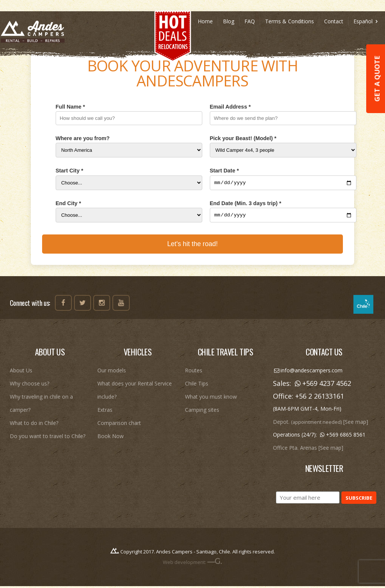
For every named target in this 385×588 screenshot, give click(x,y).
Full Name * (70, 107)
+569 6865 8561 (342, 437)
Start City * (70, 171)
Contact (334, 21)
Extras (105, 412)
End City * (68, 204)
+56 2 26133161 (320, 398)
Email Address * (230, 107)
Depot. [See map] (321, 424)
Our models (112, 373)
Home (205, 21)
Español (367, 21)
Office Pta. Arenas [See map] (308, 450)
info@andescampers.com (308, 373)
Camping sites (202, 412)
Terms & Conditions (290, 21)
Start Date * (224, 171)
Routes (194, 373)
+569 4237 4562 (322, 385)
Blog (229, 21)
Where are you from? (83, 138)
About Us (21, 373)
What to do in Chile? (34, 425)
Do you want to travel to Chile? (48, 438)
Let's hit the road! (192, 246)
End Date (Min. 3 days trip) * (246, 204)
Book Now (111, 438)
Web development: (192, 564)
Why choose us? (30, 386)
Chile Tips (197, 386)
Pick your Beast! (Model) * (243, 138)
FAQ (250, 21)
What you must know (211, 399)
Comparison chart (119, 425)
